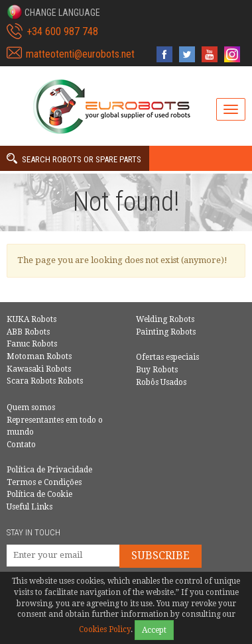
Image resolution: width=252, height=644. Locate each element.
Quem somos (31, 407)
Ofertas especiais (167, 357)
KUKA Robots (31, 319)
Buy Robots (157, 370)
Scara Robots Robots (45, 381)
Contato (21, 445)
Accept (154, 630)
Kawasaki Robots (39, 369)
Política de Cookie (39, 494)
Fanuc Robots (32, 344)
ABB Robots (28, 332)
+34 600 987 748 (62, 31)
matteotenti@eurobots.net (80, 54)
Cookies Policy (105, 629)
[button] (53, 12)
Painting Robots (166, 332)
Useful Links (30, 507)
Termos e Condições (44, 482)
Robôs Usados (161, 382)
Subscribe (160, 556)
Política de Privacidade (49, 470)
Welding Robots (165, 319)
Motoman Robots (39, 356)
